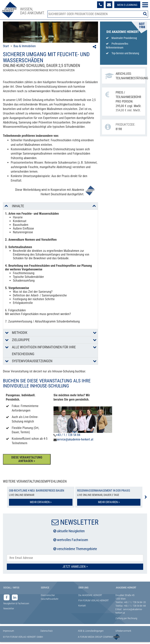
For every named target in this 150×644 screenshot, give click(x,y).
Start (6, 46)
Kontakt (82, 606)
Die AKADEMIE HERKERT (90, 595)
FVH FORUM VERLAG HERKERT (94, 600)
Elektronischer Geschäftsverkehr (50, 597)
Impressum (8, 631)
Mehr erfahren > (41, 502)
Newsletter (9, 608)
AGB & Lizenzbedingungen (91, 631)
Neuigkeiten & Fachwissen (16, 603)
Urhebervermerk (123, 631)
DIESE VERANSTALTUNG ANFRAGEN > (27, 459)
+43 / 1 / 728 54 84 (68, 435)
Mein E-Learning (127, 5)
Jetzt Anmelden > (75, 567)
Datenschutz (47, 631)
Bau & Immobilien (25, 46)
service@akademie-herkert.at (75, 439)
